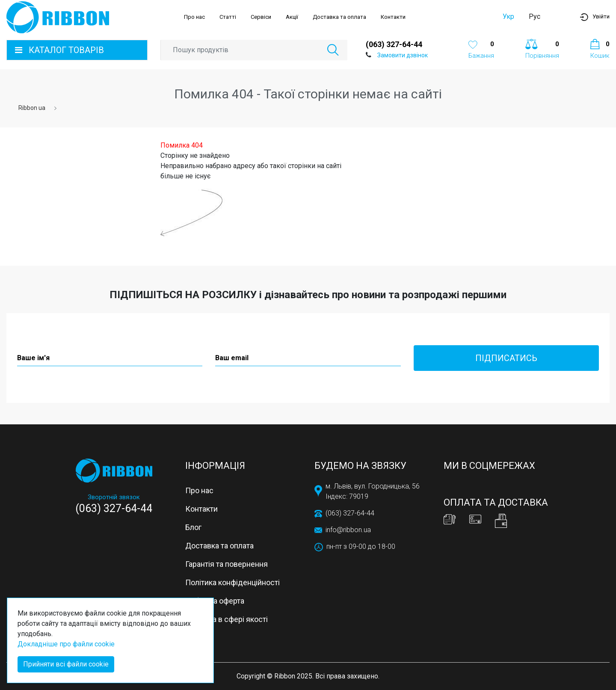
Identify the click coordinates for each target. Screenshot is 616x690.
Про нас (194, 17)
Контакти (393, 17)
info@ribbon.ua (348, 530)
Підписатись (506, 358)
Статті (228, 17)
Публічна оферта (215, 601)
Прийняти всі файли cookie (66, 664)
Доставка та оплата (339, 17)
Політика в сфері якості (227, 619)
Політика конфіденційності (232, 582)
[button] (595, 17)
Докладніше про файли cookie (66, 644)
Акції (292, 17)
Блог (193, 527)
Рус (535, 16)
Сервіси (261, 17)
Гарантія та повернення (227, 564)
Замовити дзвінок (403, 55)
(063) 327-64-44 (394, 44)
